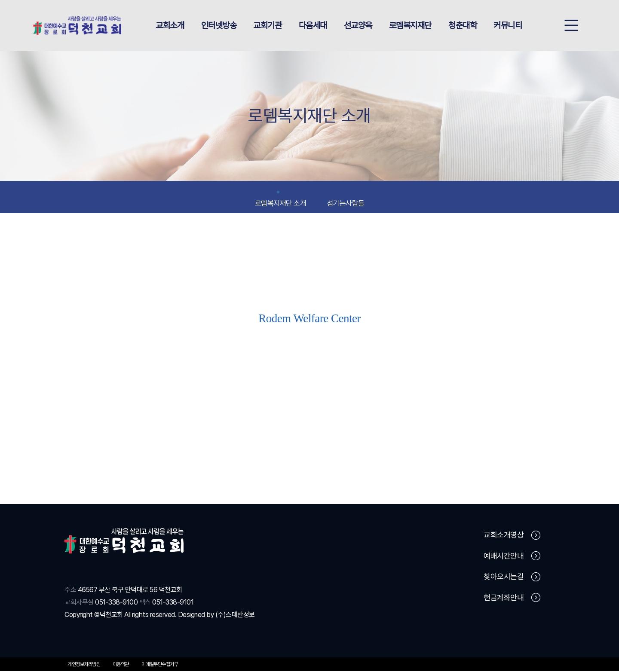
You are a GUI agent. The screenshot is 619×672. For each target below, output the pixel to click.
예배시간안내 (512, 557)
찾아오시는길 (512, 578)
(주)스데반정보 (235, 615)
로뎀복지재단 (410, 26)
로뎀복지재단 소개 (281, 200)
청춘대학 (463, 26)
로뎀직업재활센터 (309, 372)
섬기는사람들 (346, 200)
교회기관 (267, 26)
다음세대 (313, 26)
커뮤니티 (508, 26)
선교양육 (358, 26)
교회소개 (170, 26)
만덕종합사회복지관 (452, 372)
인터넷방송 (219, 26)
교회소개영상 (512, 536)
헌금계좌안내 (512, 599)
